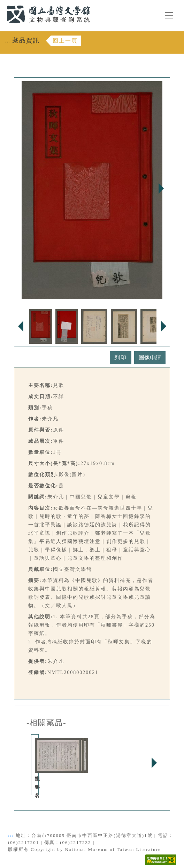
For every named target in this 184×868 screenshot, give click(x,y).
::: (2, 4)
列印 (121, 358)
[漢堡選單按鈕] (169, 15)
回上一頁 (65, 41)
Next (161, 188)
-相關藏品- (47, 723)
